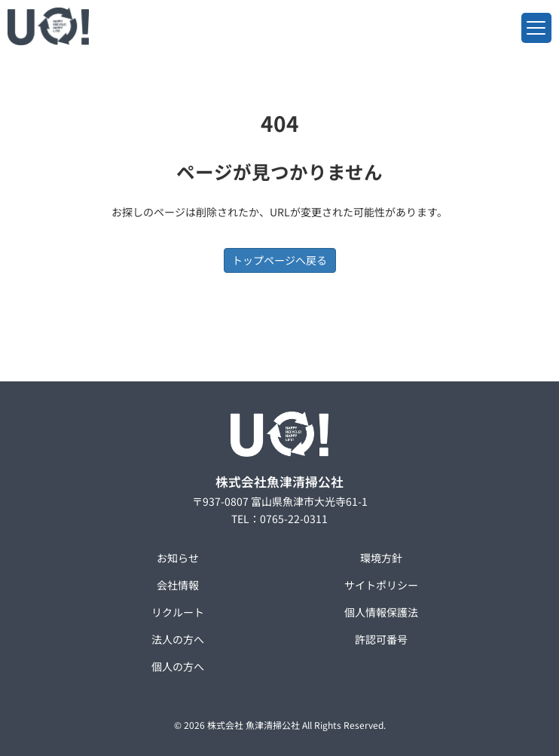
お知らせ (178, 558)
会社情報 (178, 585)
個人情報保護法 (381, 612)
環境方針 (381, 558)
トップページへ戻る (279, 260)
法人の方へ (178, 639)
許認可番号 (381, 639)
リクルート (178, 612)
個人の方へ (178, 666)
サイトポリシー (381, 585)
